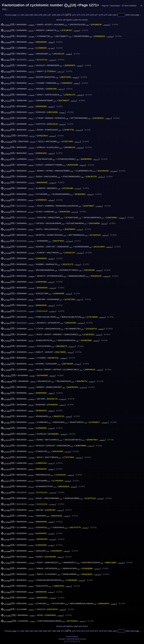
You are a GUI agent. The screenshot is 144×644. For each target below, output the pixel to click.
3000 (127, 15)
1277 (96, 15)
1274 (83, 15)
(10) (8, 24)
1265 (40, 15)
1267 (49, 15)
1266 (45, 15)
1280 (110, 15)
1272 (74, 15)
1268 (54, 15)
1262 (27, 15)
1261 (22, 15)
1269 (58, 15)
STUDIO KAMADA (129, 6)
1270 (63, 15)
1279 (105, 15)
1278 (101, 15)
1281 (114, 15)
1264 (36, 15)
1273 (78, 15)
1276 (92, 15)
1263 (31, 15)
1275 (87, 15)
